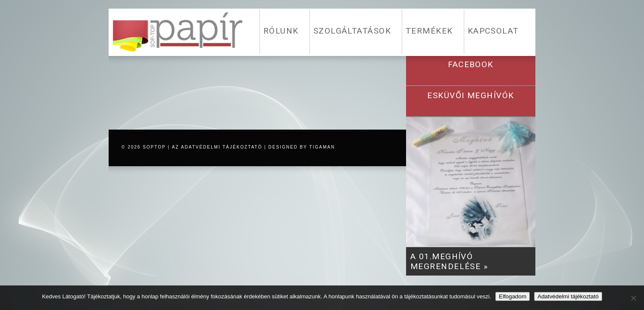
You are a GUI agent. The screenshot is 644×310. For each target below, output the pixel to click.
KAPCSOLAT (493, 31)
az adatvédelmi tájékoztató (217, 147)
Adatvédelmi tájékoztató (568, 296)
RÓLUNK (281, 31)
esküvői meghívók (470, 95)
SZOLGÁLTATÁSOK (352, 31)
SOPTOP (154, 147)
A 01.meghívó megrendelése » (449, 261)
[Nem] (633, 298)
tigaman (322, 147)
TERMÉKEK (429, 31)
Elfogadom (513, 296)
